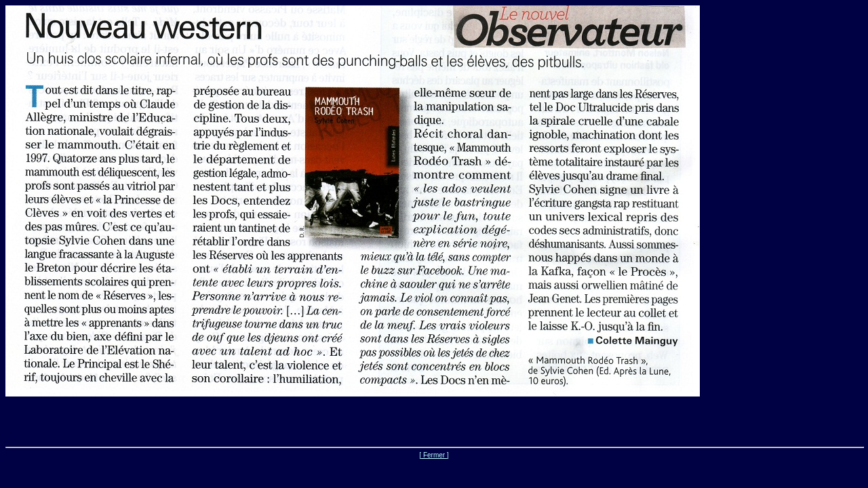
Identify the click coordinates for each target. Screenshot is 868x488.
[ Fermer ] (434, 455)
